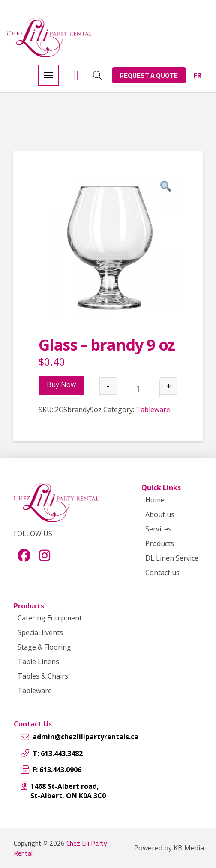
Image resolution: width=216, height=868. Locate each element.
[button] (48, 75)
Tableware (153, 410)
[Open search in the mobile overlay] (97, 75)
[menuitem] (198, 75)
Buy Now (61, 384)
